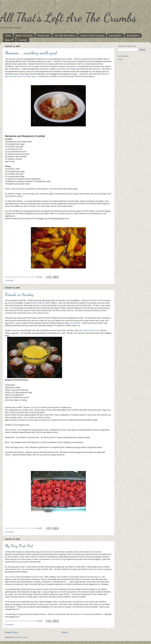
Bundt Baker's (116, 36)
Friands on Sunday (19, 294)
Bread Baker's (133, 36)
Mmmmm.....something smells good (31, 53)
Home (8, 36)
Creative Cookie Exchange (92, 36)
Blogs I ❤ (9, 40)
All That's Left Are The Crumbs (68, 17)
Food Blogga (71, 69)
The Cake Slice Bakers (65, 36)
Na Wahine (40, 303)
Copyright (23, 40)
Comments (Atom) (21, 637)
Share (120, 59)
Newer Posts (11, 632)
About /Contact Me (24, 36)
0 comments (9, 280)
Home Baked (75, 323)
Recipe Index (44, 36)
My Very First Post (19, 546)
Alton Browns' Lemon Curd (90, 330)
